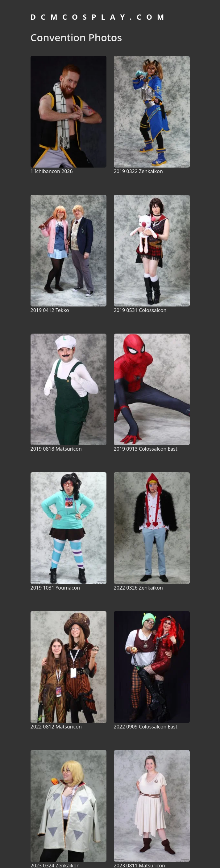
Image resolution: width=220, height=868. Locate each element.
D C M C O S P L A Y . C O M (98, 17)
